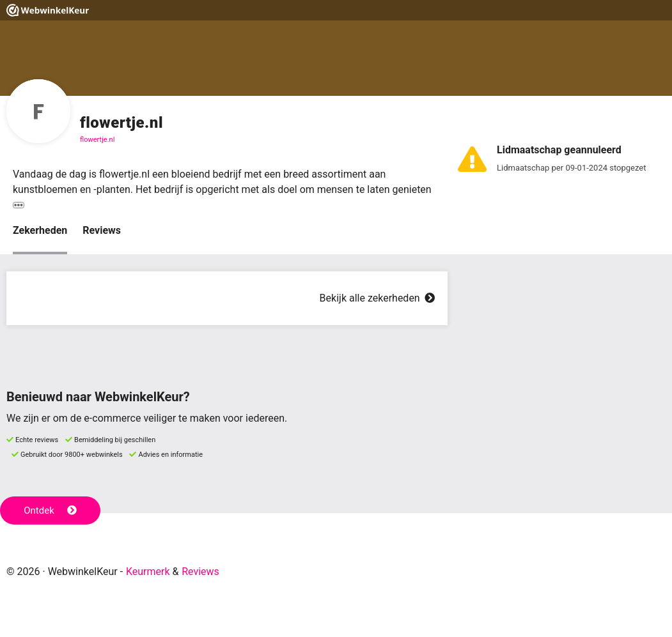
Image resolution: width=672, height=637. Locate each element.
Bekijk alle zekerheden (377, 298)
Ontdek (50, 510)
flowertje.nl (97, 140)
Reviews (102, 230)
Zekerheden (40, 230)
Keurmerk (148, 572)
